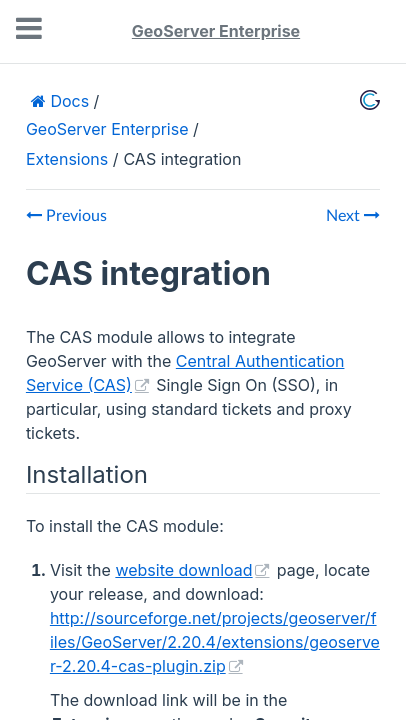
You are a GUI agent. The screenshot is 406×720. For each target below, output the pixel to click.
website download (183, 570)
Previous (66, 216)
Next (353, 216)
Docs (67, 101)
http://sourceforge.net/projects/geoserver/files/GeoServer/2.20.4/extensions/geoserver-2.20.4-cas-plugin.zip (215, 642)
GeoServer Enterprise (216, 31)
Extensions (67, 159)
